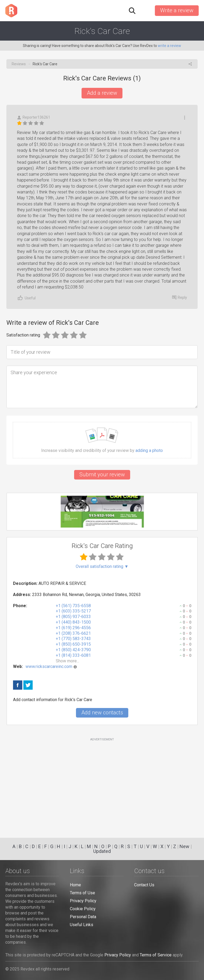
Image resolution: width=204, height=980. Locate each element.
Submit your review (102, 474)
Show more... (67, 661)
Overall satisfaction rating (102, 567)
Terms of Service (156, 955)
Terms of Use (82, 893)
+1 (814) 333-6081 (73, 655)
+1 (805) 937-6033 (73, 617)
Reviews (19, 64)
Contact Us (144, 885)
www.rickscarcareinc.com (49, 666)
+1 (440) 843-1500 (73, 622)
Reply (180, 297)
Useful (26, 298)
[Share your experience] (102, 387)
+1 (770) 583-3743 (73, 639)
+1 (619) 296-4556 (73, 628)
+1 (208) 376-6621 (73, 633)
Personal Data (83, 917)
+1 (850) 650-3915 (73, 644)
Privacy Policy (83, 901)
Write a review (177, 10)
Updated (102, 851)
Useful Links (82, 925)
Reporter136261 (34, 117)
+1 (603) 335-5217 (73, 611)
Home (75, 885)
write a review (169, 46)
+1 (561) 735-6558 (73, 606)
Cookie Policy (83, 909)
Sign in (145, 11)
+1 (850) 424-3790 (73, 650)
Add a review (102, 93)
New (184, 846)
